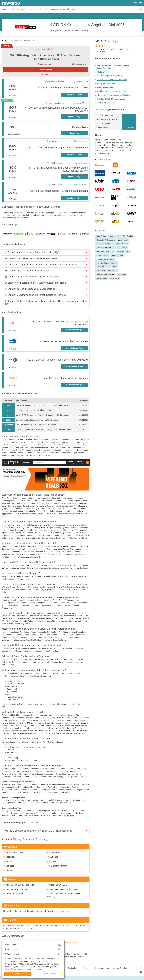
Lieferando (71, 9)
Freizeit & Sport (122, 244)
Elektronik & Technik (104, 244)
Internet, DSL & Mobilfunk (107, 263)
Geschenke (122, 248)
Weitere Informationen (106, 103)
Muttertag (54, 9)
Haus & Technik (118, 255)
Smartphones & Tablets (106, 274)
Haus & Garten (102, 255)
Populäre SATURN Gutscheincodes (111, 99)
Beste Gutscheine (102, 968)
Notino (63, 9)
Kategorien (45, 9)
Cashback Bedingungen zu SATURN (111, 91)
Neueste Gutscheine (121, 968)
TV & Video (114, 278)
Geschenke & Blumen (105, 251)
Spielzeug (122, 274)
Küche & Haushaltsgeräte (107, 271)
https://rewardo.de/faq (68, 943)
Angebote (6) (29, 40)
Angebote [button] (33, 9)
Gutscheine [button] (22, 9)
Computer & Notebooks (106, 240)
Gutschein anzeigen (74, 330)
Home (4, 9)
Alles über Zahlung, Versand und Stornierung (115, 95)
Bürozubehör (115, 236)
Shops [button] (11, 9)
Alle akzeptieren (18, 974)
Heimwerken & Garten (105, 259)
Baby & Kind (101, 236)
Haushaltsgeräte (123, 251)
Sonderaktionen (74, 968)
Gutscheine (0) (16, 40)
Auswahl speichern (49, 974)
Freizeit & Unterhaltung (106, 248)
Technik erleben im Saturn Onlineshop (112, 80)
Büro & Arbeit (128, 236)
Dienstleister (123, 240)
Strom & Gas (102, 278)
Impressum (36, 969)
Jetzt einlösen (46, 70)
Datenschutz (26, 969)
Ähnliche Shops (103, 72)
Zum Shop (74, 133)
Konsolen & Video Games (107, 267)
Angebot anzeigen (75, 95)
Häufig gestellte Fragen (106, 84)
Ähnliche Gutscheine (105, 87)
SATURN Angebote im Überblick (110, 76)
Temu (80, 9)
